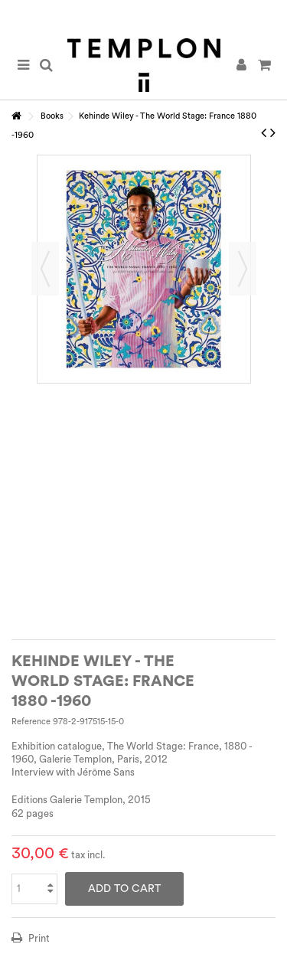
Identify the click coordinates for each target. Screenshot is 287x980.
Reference (31, 722)
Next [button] (243, 269)
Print (38, 938)
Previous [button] (45, 269)
